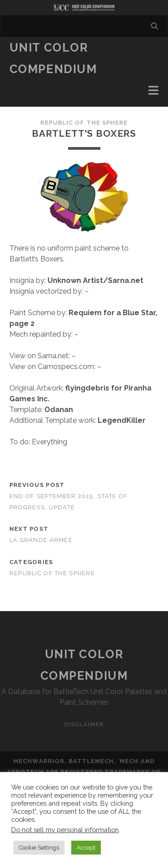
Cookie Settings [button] (39, 848)
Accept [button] (86, 848)
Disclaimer (84, 724)
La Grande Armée (41, 540)
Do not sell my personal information (65, 830)
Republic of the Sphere (84, 123)
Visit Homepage (84, 8)
